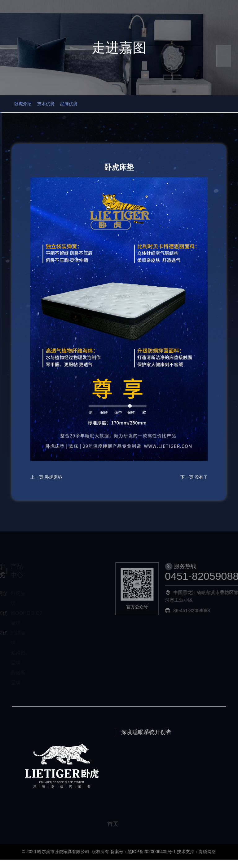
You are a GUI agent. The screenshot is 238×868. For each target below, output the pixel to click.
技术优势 (73, 109)
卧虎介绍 (37, 109)
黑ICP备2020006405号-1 (152, 860)
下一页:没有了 (194, 485)
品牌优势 (109, 109)
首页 (119, 832)
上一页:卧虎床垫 (46, 485)
